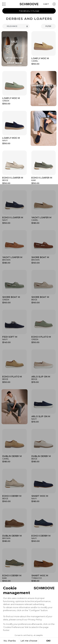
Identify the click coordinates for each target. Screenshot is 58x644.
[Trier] (16, 26)
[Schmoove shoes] (29, 4)
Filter (48, 26)
